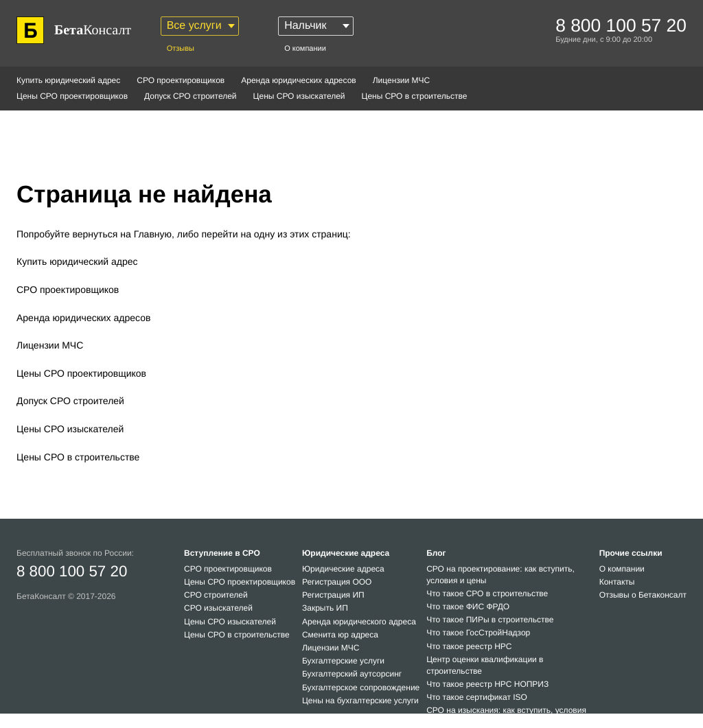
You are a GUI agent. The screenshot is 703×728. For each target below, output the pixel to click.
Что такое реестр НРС (469, 646)
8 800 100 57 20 (72, 571)
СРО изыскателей (218, 608)
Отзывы (181, 49)
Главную (153, 234)
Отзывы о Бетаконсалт (643, 595)
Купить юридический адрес (68, 80)
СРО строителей (216, 595)
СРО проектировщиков (181, 80)
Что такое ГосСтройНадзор (478, 633)
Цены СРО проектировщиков (72, 96)
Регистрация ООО (337, 582)
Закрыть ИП (325, 608)
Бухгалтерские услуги (343, 661)
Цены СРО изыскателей (299, 96)
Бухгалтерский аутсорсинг (352, 674)
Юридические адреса (343, 569)
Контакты (617, 582)
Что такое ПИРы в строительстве (490, 620)
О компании (305, 49)
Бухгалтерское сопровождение (361, 688)
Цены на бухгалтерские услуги (360, 701)
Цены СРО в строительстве (415, 96)
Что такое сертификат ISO (477, 697)
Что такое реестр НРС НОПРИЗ (487, 684)
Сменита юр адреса (340, 635)
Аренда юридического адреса (359, 622)
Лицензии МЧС (401, 80)
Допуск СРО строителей (191, 96)
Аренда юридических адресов (299, 80)
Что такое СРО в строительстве (487, 594)
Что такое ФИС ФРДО (468, 607)
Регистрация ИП (333, 595)
